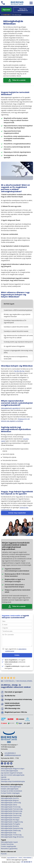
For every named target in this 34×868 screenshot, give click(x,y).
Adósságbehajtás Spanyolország (12, 828)
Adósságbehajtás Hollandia (10, 818)
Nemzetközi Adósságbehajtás (11, 787)
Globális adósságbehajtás (10, 789)
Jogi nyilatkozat (12, 858)
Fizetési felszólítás (7, 844)
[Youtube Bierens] (11, 763)
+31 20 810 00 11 (10, 753)
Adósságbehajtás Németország (11, 811)
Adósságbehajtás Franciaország (12, 809)
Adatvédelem (27, 858)
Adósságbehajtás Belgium (10, 800)
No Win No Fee (19, 371)
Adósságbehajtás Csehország (11, 803)
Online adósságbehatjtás (9, 771)
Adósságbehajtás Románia (10, 826)
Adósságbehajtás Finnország (11, 807)
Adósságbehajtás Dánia (9, 805)
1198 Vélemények (16, 15)
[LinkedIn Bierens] (2, 763)
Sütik (20, 858)
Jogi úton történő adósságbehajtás (13, 775)
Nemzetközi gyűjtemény (9, 849)
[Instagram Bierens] (5, 763)
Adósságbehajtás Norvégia (10, 820)
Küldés (17, 655)
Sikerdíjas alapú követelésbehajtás (13, 781)
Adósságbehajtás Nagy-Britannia (12, 837)
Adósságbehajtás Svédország (11, 830)
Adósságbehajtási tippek (9, 842)
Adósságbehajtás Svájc (9, 833)
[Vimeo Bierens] (8, 763)
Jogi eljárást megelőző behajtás (12, 773)
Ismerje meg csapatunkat (17, 513)
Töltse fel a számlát (19, 80)
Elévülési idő (5, 779)
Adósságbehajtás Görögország (11, 813)
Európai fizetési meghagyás (10, 793)
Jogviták (4, 777)
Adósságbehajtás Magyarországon (13, 769)
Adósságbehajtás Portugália (10, 824)
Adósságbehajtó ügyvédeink (11, 408)
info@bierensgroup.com (13, 755)
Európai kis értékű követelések (11, 791)
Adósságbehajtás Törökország (11, 835)
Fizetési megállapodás (8, 846)
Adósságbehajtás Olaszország (11, 815)
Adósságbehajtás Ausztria (10, 798)
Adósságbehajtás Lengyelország (12, 822)
